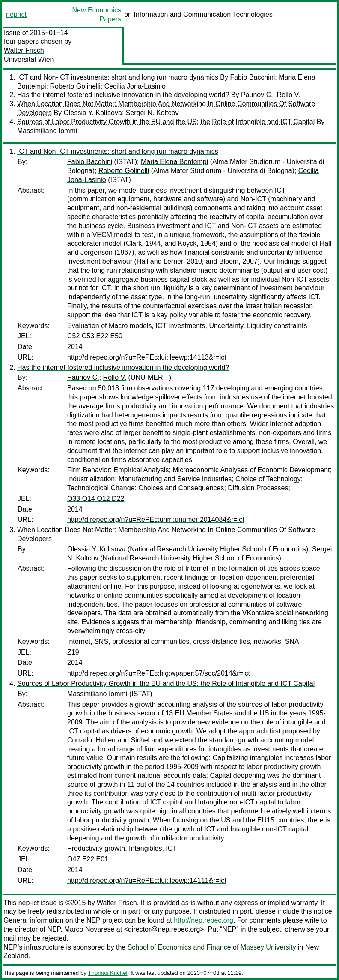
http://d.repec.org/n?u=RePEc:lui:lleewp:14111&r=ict (147, 880)
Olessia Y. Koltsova (93, 113)
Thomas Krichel (107, 973)
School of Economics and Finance (179, 947)
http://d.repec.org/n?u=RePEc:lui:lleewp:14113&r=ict (147, 357)
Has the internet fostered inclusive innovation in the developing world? (123, 95)
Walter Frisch (24, 50)
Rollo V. (289, 95)
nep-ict (16, 14)
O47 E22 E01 (88, 859)
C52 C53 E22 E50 (95, 336)
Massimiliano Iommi (47, 131)
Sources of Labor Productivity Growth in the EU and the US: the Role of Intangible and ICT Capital (166, 122)
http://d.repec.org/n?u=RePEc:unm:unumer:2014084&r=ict (156, 520)
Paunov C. (257, 95)
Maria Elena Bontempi (174, 162)
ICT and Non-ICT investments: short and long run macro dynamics (118, 77)
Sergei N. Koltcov (152, 113)
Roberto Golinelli (75, 86)
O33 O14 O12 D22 (96, 499)
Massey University (268, 947)
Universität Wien (29, 59)
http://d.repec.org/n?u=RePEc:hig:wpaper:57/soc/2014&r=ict (159, 673)
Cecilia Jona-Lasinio (135, 86)
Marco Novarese (89, 929)
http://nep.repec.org (204, 920)
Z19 (73, 652)
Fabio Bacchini (252, 77)
